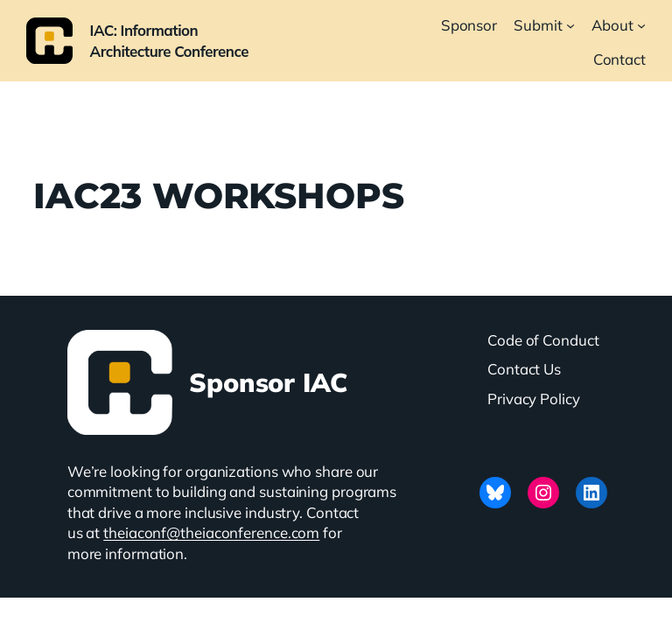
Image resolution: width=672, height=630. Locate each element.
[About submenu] (641, 25)
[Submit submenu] (570, 25)
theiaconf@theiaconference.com (211, 532)
